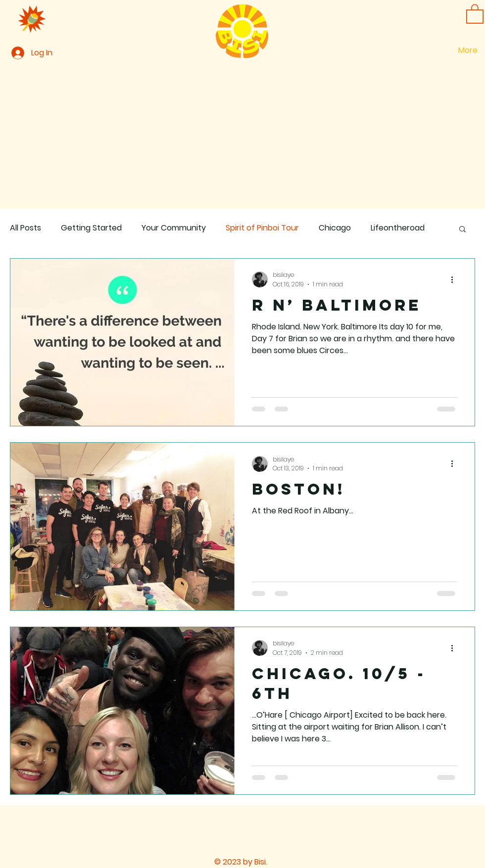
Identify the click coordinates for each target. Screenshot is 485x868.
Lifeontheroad (398, 228)
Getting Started (91, 228)
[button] (475, 13)
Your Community (174, 228)
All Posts (25, 228)
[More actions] (455, 279)
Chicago (335, 228)
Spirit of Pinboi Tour (262, 228)
